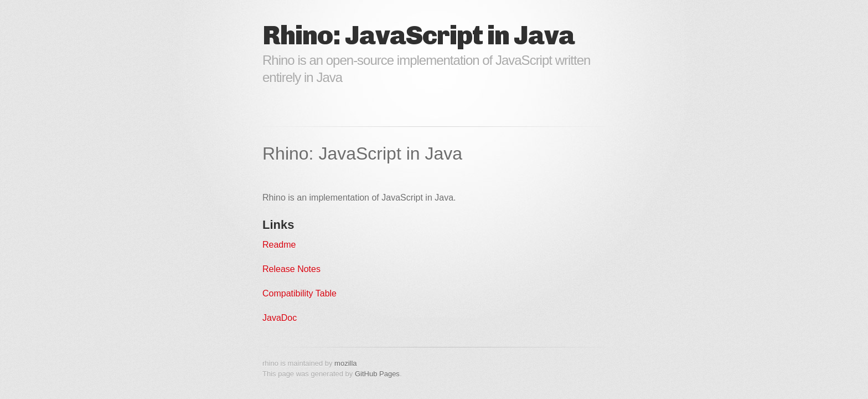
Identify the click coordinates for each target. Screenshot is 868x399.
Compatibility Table (299, 293)
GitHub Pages (377, 374)
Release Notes (291, 269)
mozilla (345, 363)
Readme (279, 245)
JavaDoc (280, 318)
